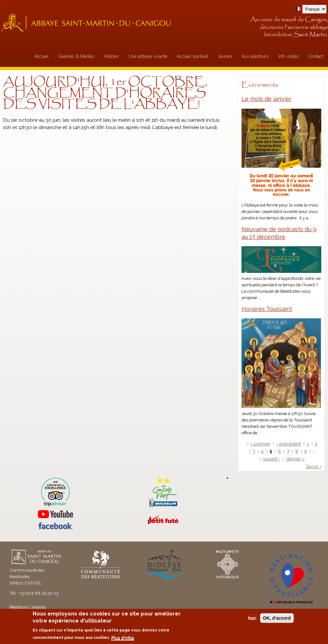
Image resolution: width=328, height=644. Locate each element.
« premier (260, 444)
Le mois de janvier (266, 99)
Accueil (41, 56)
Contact (316, 56)
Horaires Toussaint (267, 309)
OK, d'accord (277, 618)
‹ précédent (289, 444)
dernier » (295, 459)
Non (252, 618)
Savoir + (314, 467)
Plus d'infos (123, 638)
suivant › (271, 459)
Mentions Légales (28, 607)
